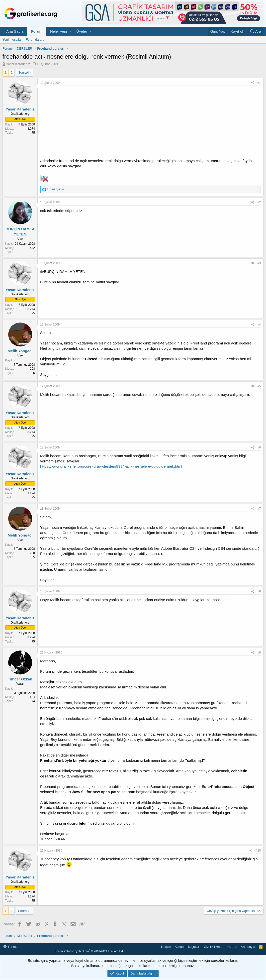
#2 (259, 202)
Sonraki (24, 72)
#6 (259, 447)
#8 (259, 591)
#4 (259, 325)
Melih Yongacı (20, 351)
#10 (258, 851)
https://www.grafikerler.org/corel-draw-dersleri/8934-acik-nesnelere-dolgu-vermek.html (111, 466)
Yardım (232, 947)
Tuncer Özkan (20, 679)
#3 (259, 263)
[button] (70, 31)
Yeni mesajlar (12, 40)
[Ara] (255, 31)
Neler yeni (59, 31)
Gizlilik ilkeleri (214, 947)
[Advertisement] (150, 123)
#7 (259, 509)
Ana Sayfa (15, 31)
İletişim (166, 947)
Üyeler (82, 31)
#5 (259, 386)
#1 (259, 83)
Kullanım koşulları (188, 947)
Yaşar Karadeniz (18, 64)
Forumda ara (35, 40)
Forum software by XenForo (89, 951)
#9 (259, 653)
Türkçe (10, 947)
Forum (37, 31)
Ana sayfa (248, 947)
